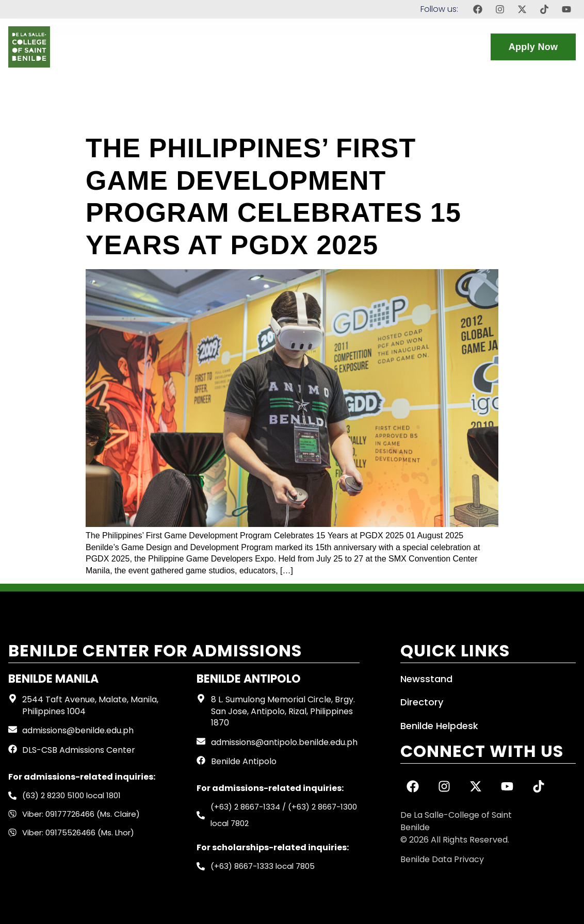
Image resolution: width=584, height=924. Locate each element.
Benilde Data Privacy (442, 859)
